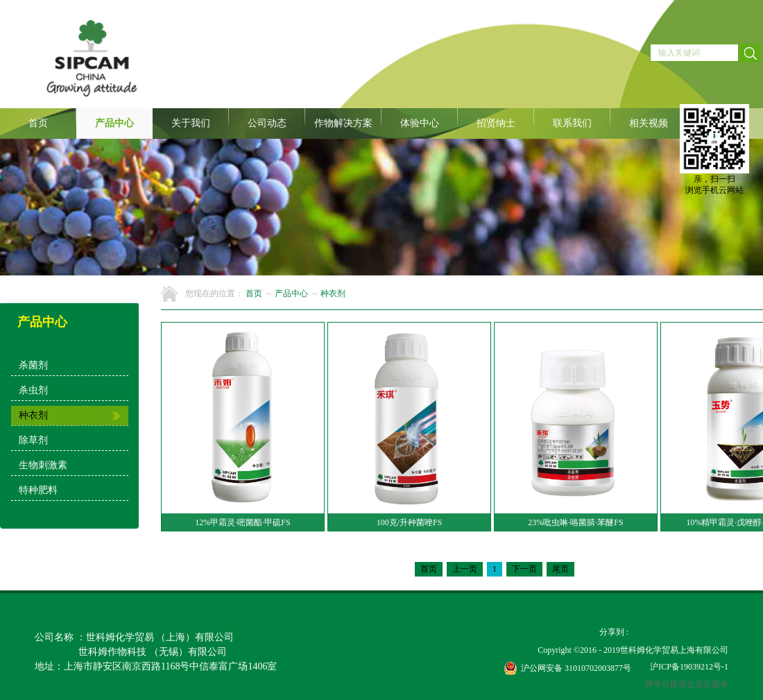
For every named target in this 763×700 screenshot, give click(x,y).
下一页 (524, 569)
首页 (38, 123)
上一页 (465, 569)
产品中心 (291, 293)
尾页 (560, 569)
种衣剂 (333, 293)
